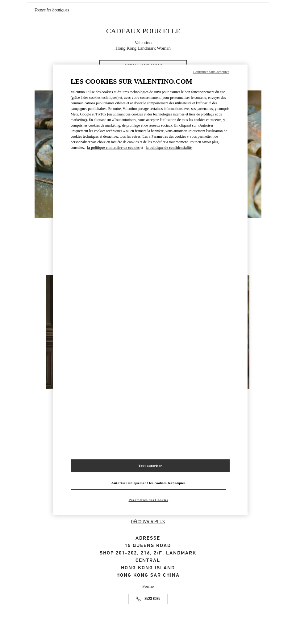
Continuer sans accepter (211, 72)
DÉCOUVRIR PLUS (148, 522)
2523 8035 (152, 599)
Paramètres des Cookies (149, 500)
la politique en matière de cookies (113, 148)
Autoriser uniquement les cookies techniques (148, 483)
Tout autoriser (150, 466)
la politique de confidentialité (169, 148)
